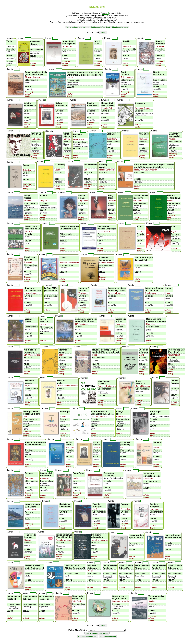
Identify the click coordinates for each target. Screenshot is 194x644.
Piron (123, 447)
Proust (90, 571)
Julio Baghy (112, 139)
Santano (143, 139)
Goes (95, 355)
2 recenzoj (27, 184)
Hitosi (137, 170)
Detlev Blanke (104, 231)
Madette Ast (107, 108)
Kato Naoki (148, 479)
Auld (25, 417)
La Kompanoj (37, 139)
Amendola (45, 478)
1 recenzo (157, 92)
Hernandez (155, 509)
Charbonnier (150, 293)
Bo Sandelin (68, 46)
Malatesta (127, 46)
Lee (86, 170)
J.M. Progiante (81, 324)
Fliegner (43, 201)
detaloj (33, 65)
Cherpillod (151, 324)
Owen (76, 139)
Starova (28, 540)
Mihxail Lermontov (107, 170)
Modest (172, 139)
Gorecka (101, 386)
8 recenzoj (102, 400)
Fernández (30, 478)
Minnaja (28, 231)
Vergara (144, 170)
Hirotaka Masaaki (107, 263)
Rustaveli (28, 262)
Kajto (173, 231)
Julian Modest (127, 77)
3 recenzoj (66, 61)
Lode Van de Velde (99, 417)
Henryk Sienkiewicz (100, 540)
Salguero (36, 77)
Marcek (70, 78)
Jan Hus (97, 447)
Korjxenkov (111, 386)
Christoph (152, 170)
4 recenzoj (28, 215)
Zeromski (160, 46)
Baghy (61, 355)
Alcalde (28, 77)
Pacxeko (112, 293)
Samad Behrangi (143, 386)
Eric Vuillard (126, 509)
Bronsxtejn (121, 417)
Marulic (140, 231)
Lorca (168, 293)
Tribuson (112, 201)
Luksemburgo (30, 293)
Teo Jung (82, 293)
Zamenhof (137, 201)
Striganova (83, 201)
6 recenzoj (125, 92)
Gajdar (58, 170)
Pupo (118, 293)
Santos (43, 324)
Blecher (152, 601)
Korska (67, 139)
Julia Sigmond (29, 170)
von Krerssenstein (32, 355)
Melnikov (70, 447)
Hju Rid (96, 509)
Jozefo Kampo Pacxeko (68, 386)
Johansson (120, 324)
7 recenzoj (29, 92)
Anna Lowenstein (64, 540)
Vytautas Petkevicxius (69, 263)
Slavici (142, 355)
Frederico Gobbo (143, 108)
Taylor (27, 386)
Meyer (82, 139)
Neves (170, 201)
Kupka (76, 478)
